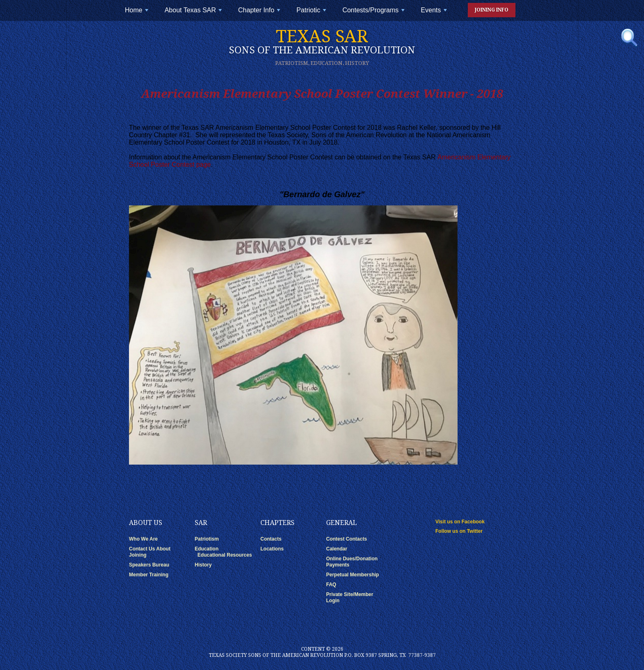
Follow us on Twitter (459, 531)
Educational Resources (225, 555)
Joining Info (492, 10)
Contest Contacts (346, 539)
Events (435, 13)
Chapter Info (260, 13)
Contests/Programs (374, 13)
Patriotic (312, 13)
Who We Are (143, 539)
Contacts (271, 539)
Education (207, 549)
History (203, 565)
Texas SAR (322, 41)
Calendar (337, 549)
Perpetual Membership (353, 575)
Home (137, 13)
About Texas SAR (194, 13)
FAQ (331, 585)
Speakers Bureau (149, 565)
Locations (272, 549)
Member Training (149, 575)
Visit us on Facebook (460, 522)
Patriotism (207, 539)
